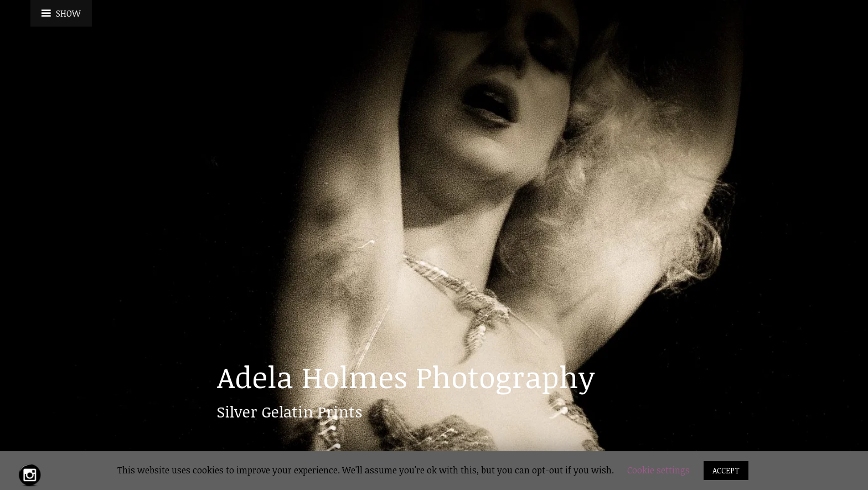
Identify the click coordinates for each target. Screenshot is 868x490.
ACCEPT (726, 470)
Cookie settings (658, 470)
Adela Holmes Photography (406, 376)
